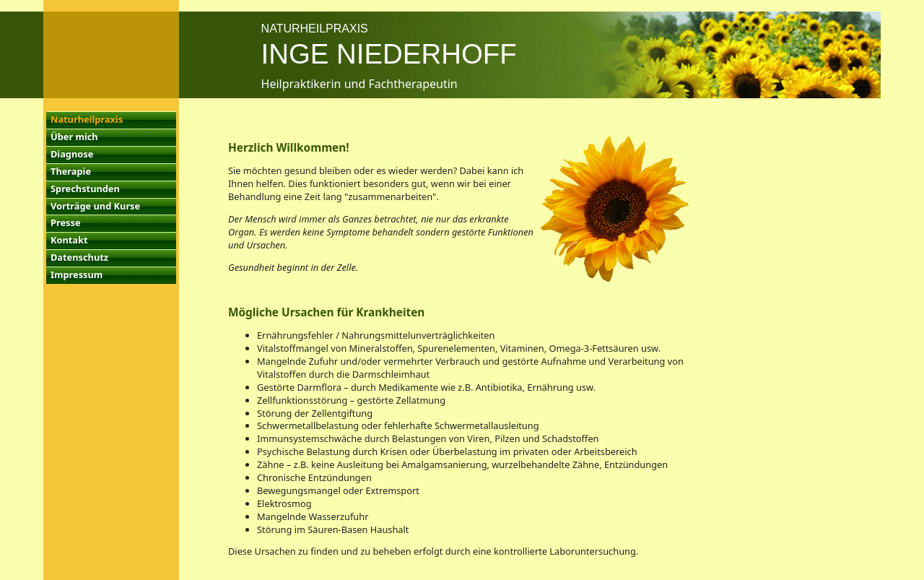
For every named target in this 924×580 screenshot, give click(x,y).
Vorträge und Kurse (95, 206)
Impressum (77, 274)
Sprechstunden (85, 189)
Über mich (74, 137)
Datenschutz (79, 257)
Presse (66, 222)
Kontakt (69, 240)
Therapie (71, 171)
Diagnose (72, 154)
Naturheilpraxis (87, 119)
